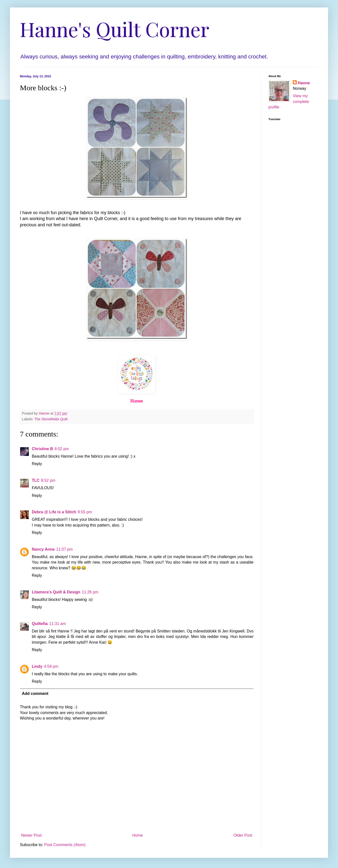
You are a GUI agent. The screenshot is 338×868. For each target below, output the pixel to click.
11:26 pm (90, 592)
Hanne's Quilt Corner (115, 29)
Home (138, 835)
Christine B (42, 449)
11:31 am (58, 624)
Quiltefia (40, 624)
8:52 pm (48, 480)
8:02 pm (62, 449)
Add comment (35, 694)
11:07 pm (64, 549)
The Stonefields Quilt (51, 419)
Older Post (243, 835)
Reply (37, 464)
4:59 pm (51, 666)
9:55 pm (85, 512)
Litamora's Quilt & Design (56, 592)
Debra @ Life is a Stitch (54, 512)
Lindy (37, 666)
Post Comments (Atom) (65, 845)
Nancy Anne (43, 549)
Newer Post (31, 835)
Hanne (304, 83)
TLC (36, 480)
